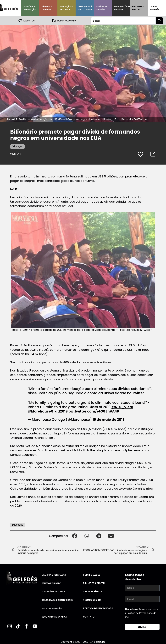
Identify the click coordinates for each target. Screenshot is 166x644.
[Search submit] (159, 21)
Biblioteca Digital (138, 8)
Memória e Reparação (30, 8)
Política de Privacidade (98, 608)
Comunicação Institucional (86, 8)
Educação (17, 146)
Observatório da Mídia (122, 8)
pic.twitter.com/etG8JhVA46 (94, 411)
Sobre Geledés (155, 8)
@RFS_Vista (122, 407)
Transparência (92, 591)
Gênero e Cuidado (47, 8)
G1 (17, 189)
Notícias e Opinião (102, 8)
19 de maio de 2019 (109, 419)
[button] (75, 536)
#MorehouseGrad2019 (48, 411)
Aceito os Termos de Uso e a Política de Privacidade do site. (141, 613)
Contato (89, 617)
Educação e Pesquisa (66, 8)
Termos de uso (92, 600)
